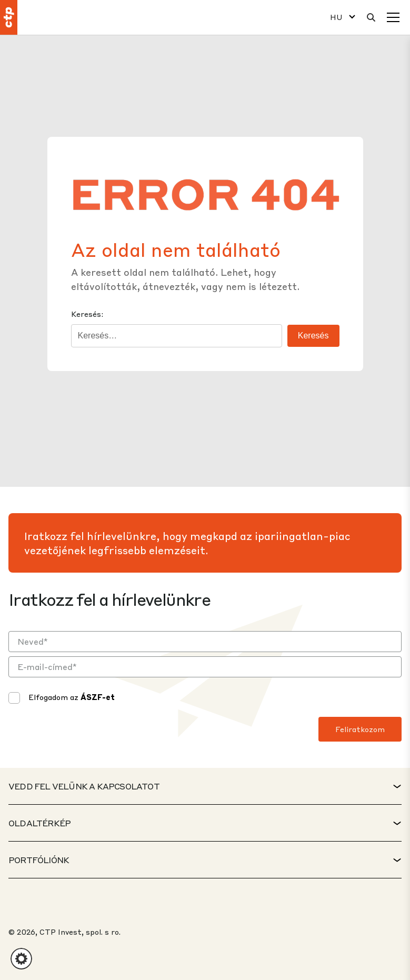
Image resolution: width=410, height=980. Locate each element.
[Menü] (393, 17)
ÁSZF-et (98, 697)
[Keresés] (371, 17)
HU (336, 17)
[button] (21, 959)
